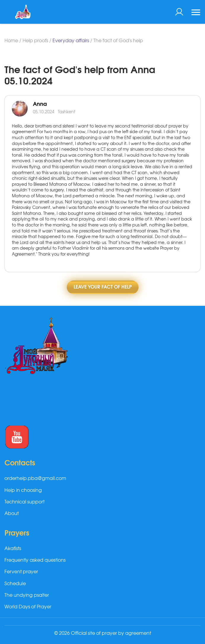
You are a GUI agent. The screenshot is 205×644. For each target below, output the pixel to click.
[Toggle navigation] (196, 13)
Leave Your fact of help (103, 287)
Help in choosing (23, 490)
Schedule (15, 584)
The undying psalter (27, 595)
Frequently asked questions (35, 560)
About (12, 514)
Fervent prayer (21, 572)
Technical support (24, 502)
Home (11, 41)
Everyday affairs (71, 41)
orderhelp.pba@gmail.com (35, 478)
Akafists (13, 549)
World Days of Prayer (28, 607)
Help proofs (35, 41)
